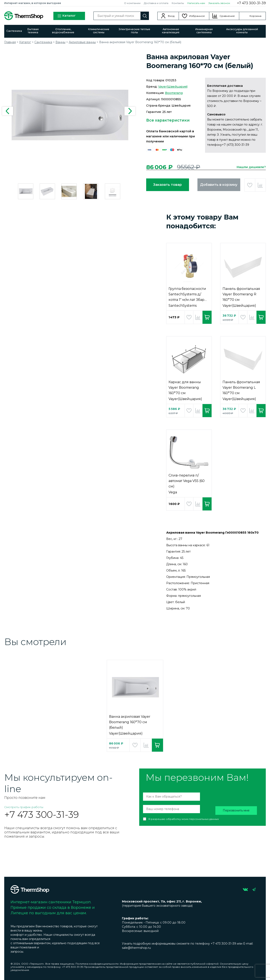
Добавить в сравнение (260, 185)
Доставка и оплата (156, 3)
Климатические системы (99, 31)
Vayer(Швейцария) (173, 87)
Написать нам (196, 3)
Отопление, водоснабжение (63, 31)
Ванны (60, 42)
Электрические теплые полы (134, 31)
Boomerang (174, 93)
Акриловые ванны (82, 42)
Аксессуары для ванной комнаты (242, 31)
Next (130, 111)
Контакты (178, 3)
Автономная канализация (171, 31)
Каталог (66, 16)
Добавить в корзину (219, 185)
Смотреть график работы (24, 807)
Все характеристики (168, 120)
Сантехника (14, 31)
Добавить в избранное (250, 185)
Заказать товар (167, 185)
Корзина (255, 16)
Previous (8, 111)
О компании (132, 3)
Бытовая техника (33, 31)
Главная (10, 42)
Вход (171, 16)
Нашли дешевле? (251, 167)
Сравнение (227, 16)
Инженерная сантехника (204, 31)
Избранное (197, 16)
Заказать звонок (219, 3)
